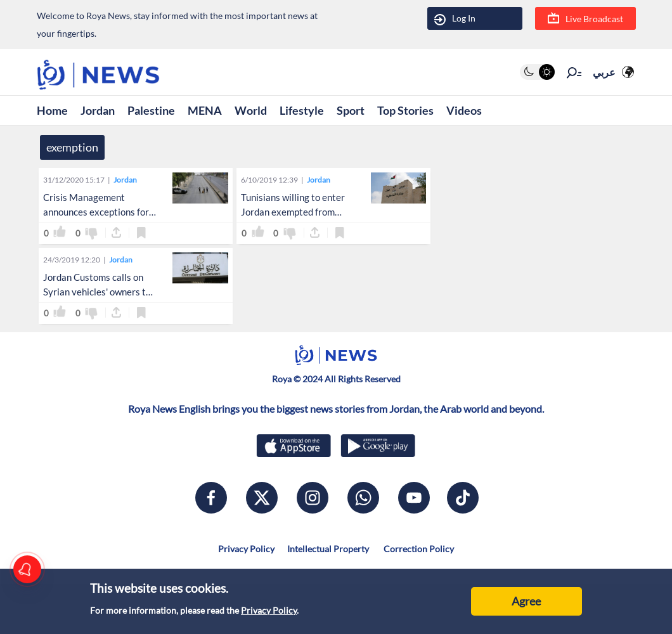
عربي (604, 72)
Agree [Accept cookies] (526, 601)
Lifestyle (302, 110)
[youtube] (414, 498)
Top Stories (405, 110)
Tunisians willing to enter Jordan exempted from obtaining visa (293, 212)
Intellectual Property (328, 549)
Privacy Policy (269, 610)
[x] (262, 498)
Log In (455, 19)
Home (52, 110)
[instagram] (313, 498)
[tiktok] (463, 498)
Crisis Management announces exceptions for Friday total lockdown (96, 212)
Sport (351, 110)
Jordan (98, 110)
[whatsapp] (363, 498)
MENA (205, 110)
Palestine (151, 110)
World (251, 110)
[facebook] (211, 498)
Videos (464, 110)
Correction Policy (418, 549)
